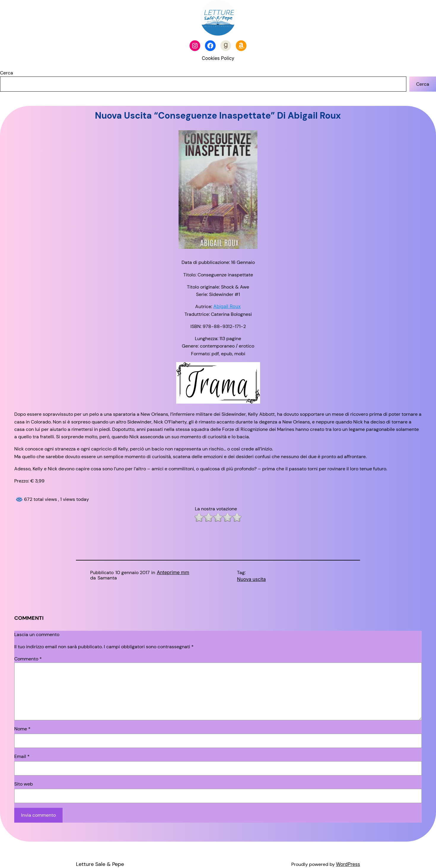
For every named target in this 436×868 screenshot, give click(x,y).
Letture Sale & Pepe (100, 864)
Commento (28, 659)
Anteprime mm (173, 572)
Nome (22, 729)
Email (22, 756)
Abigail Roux (227, 306)
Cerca (7, 73)
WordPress (348, 864)
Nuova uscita (251, 579)
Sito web (24, 784)
